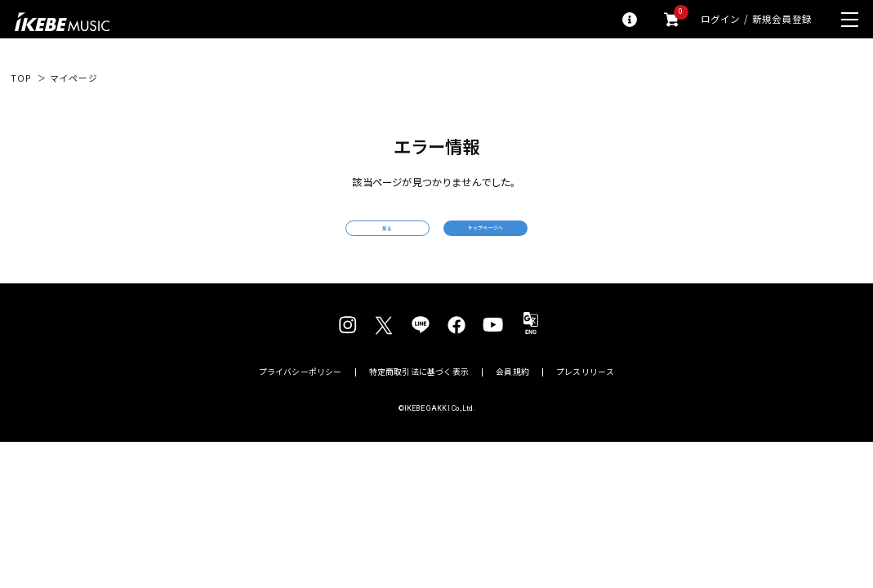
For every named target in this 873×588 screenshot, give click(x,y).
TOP (21, 78)
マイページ (74, 78)
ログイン (721, 20)
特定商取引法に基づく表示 (419, 393)
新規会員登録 (782, 20)
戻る (331, 239)
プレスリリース (585, 393)
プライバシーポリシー (301, 393)
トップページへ (542, 238)
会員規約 (512, 393)
